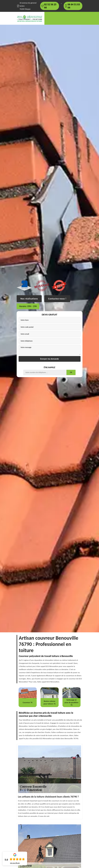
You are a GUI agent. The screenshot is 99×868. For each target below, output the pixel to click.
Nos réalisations (29, 299)
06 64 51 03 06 (74, 6)
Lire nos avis (15, 863)
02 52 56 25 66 (50, 6)
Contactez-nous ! (57, 299)
